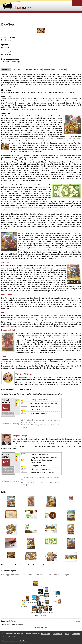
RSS (79, 622)
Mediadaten (46, 634)
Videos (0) (29, 69)
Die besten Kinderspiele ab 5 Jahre (14, 641)
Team (67, 634)
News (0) (47, 69)
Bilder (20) (38, 69)
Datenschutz (57, 634)
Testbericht (6, 69)
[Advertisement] (41, 17)
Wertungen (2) (18, 69)
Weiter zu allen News (41, 628)
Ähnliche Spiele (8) (59, 69)
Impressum (76, 634)
